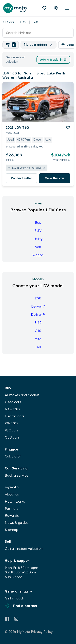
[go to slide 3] (38, 119)
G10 (38, 331)
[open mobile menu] (67, 8)
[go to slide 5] (45, 119)
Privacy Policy (42, 632)
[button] (11, 45)
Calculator (13, 456)
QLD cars (12, 437)
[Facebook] (7, 619)
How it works (15, 501)
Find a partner (21, 606)
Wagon (38, 255)
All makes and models (22, 395)
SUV (38, 231)
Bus (38, 223)
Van (38, 247)
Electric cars (15, 416)
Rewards (12, 515)
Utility (38, 239)
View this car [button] (55, 178)
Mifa (38, 339)
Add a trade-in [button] (54, 60)
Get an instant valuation (24, 549)
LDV (23, 22)
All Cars (8, 22)
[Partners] (56, 8)
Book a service (17, 475)
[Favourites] (44, 8)
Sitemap (12, 530)
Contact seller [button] (22, 178)
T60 (38, 347)
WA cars (11, 423)
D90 (38, 298)
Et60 (38, 323)
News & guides (17, 523)
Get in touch (14, 598)
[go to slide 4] (42, 119)
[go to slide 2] (34, 119)
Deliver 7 (38, 306)
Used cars (13, 402)
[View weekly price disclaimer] (69, 160)
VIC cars (12, 430)
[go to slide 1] (31, 119)
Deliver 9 (38, 314)
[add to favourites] (68, 128)
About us (12, 494)
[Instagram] (16, 619)
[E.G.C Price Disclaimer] (13, 160)
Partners (12, 509)
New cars (12, 409)
